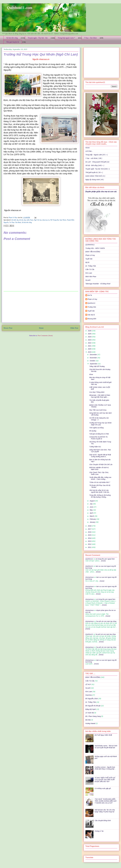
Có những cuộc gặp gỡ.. (103, 788)
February (93, 519)
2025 (90, 334)
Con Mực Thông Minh (97, 392)
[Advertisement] (41, 307)
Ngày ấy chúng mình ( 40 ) (95, 180)
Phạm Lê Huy (90, 255)
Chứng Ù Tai (99, 831)
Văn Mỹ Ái (91, 315)
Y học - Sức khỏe (90, 38)
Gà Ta (90, 295)
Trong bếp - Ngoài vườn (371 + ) (97, 155)
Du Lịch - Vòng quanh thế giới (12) (97, 162)
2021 (90, 346)
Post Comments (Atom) (45, 336)
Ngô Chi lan (38, 220)
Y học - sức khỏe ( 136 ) (94, 158)
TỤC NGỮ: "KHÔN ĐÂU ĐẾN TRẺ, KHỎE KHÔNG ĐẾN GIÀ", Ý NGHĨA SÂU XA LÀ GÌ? (106, 801)
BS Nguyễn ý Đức (92, 699)
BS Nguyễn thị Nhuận (93, 706)
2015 (90, 535)
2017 (90, 529)
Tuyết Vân (89, 259)
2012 (90, 544)
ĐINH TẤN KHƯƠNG (93, 252)
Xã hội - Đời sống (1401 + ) (95, 165)
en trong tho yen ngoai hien (105, 559)
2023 (90, 340)
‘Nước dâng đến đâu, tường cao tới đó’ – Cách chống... (100, 478)
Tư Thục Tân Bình (15, 222)
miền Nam (30, 220)
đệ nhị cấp (23, 220)
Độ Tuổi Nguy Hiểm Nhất (103, 735)
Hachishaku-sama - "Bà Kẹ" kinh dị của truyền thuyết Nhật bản (106, 747)
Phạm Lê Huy (13, 218)
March (92, 516)
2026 (90, 331)
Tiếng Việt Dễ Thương (97, 366)
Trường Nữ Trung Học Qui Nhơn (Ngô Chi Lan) (100, 424)
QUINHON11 (90, 245)
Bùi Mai (88, 720)
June (92, 507)
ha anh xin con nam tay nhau (106, 621)
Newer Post (8, 328)
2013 (90, 541)
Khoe (91, 374)
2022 (90, 343)
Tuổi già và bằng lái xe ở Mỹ (99, 434)
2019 (90, 352)
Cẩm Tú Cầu (90, 269)
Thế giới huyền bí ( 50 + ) (94, 172)
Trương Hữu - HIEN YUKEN (95, 248)
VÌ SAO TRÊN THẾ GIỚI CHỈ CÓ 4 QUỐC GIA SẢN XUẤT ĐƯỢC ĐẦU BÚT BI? (105, 780)
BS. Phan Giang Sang (93, 716)
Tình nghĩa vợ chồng (96, 428)
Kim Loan (89, 273)
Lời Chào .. (89, 151)
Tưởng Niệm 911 (95, 447)
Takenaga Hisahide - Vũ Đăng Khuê (98, 284)
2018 (90, 526)
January (93, 522)
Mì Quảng (93, 431)
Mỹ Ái (87, 262)
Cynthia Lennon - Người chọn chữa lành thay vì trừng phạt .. (105, 768)
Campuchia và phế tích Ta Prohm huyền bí (98, 438)
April (91, 513)
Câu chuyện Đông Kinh (103, 821)
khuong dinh (92, 319)
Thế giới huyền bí (13, 42)
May (91, 510)
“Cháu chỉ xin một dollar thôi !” (100, 482)
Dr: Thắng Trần (91, 266)
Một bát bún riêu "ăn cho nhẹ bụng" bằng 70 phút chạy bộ (105, 811)
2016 (90, 532)
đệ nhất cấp (15, 220)
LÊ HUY (88, 684)
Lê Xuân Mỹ (90, 713)
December (93, 355)
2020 (90, 349)
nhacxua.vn (46, 220)
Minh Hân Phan (91, 277)
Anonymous (90, 577)
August (92, 501)
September (94, 364)
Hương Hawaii (90, 723)
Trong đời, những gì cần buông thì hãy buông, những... (100, 496)
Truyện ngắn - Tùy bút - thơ (38, 38)
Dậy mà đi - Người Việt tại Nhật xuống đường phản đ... (100, 456)
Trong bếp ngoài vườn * (66, 38)
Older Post (74, 328)
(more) (103, 561)
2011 (90, 547)
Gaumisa (89, 695)
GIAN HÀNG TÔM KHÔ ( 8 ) (95, 176)
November (93, 358)
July (91, 504)
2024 (90, 337)
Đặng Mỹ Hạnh (91, 709)
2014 (90, 538)
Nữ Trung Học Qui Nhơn (58, 220)
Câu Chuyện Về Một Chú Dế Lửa (101, 464)
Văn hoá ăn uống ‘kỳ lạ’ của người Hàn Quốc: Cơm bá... (100, 491)
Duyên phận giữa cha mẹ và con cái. (101, 192)
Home (41, 328)
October (93, 361)
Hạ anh (88, 280)
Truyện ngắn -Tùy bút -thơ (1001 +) (98, 169)
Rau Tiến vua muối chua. (98, 410)
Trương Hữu (92, 307)
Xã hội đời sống (12, 38)
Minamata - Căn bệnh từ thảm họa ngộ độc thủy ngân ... (100, 396)
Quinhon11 (92, 303)
